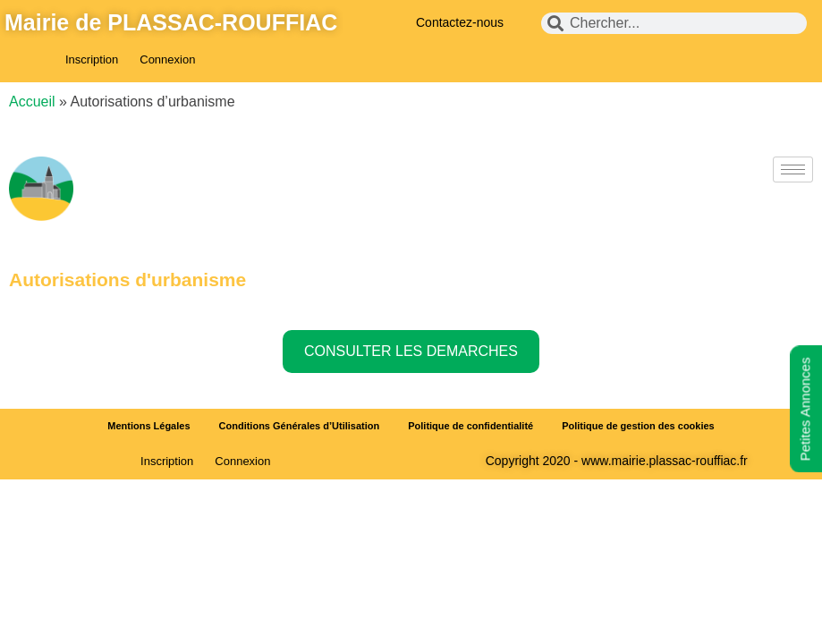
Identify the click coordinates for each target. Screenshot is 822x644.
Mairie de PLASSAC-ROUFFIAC (171, 22)
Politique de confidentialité (470, 426)
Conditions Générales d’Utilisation (300, 426)
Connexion (167, 59)
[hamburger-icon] (793, 169)
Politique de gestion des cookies (638, 426)
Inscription (92, 59)
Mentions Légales (148, 426)
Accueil (32, 102)
